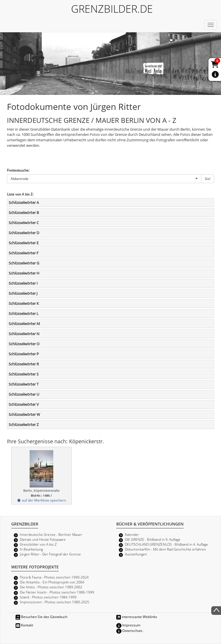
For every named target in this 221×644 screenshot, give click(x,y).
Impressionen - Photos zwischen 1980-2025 (55, 602)
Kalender (132, 534)
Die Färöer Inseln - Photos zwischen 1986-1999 (57, 592)
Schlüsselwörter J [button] (23, 293)
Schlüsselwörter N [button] (24, 334)
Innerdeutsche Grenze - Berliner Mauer (51, 534)
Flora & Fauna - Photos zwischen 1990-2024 (54, 577)
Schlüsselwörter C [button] (24, 223)
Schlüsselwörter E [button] (24, 243)
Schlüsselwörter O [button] (24, 344)
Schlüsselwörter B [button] (24, 213)
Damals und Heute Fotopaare (43, 539)
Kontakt (24, 625)
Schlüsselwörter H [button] (24, 273)
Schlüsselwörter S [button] (24, 374)
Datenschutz (129, 630)
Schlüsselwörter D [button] (24, 233)
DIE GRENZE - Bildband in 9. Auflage (153, 539)
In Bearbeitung (31, 549)
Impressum (128, 625)
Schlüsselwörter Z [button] (24, 425)
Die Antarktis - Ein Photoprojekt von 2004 (52, 582)
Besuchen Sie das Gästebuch (41, 617)
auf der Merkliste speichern (41, 500)
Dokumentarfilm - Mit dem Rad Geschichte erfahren (165, 549)
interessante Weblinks (137, 617)
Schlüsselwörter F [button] (24, 253)
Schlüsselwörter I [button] (23, 283)
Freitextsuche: (18, 170)
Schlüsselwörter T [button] (24, 384)
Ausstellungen (136, 554)
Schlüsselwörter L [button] (24, 313)
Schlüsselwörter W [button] (24, 414)
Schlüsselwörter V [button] (24, 404)
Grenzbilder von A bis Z (38, 544)
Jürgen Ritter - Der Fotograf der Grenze (50, 554)
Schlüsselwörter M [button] (24, 324)
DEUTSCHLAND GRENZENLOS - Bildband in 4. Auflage (166, 544)
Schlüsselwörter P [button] (24, 354)
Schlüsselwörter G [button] (24, 263)
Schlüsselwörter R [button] (24, 364)
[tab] (110, 202)
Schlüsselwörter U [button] (24, 394)
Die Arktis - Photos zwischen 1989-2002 (51, 587)
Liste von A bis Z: (20, 194)
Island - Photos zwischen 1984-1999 (48, 597)
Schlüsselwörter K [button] (24, 303)
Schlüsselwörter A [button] (24, 202)
